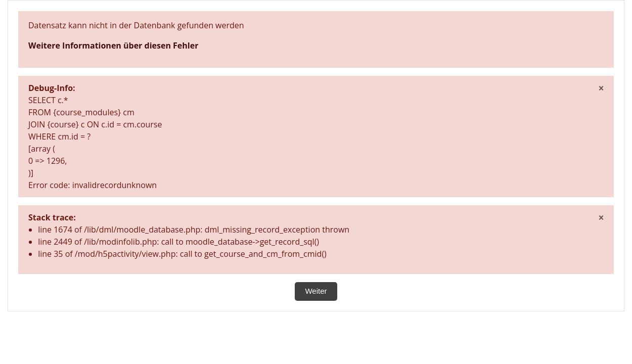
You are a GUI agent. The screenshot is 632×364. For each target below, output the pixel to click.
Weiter (316, 291)
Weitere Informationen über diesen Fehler (113, 45)
